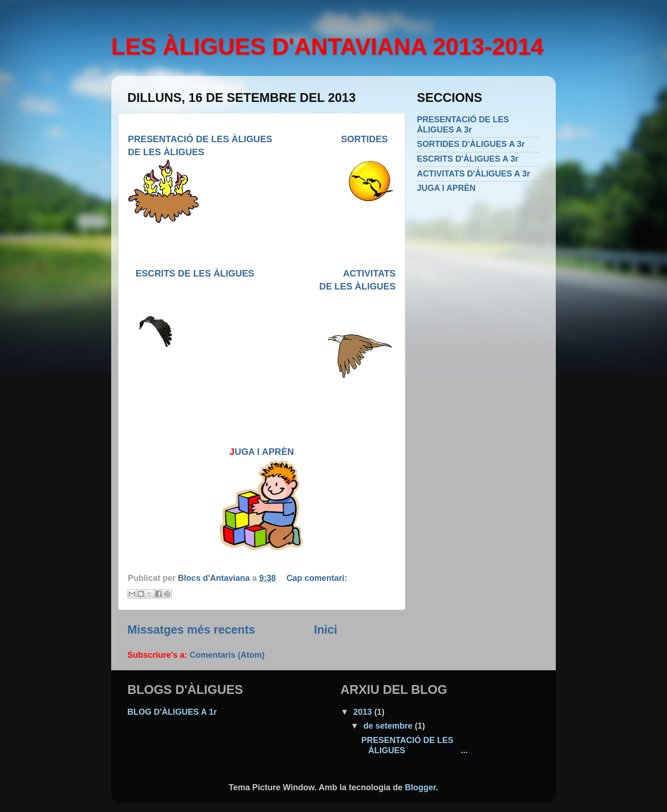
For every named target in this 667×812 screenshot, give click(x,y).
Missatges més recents (191, 629)
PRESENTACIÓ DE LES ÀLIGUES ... (415, 745)
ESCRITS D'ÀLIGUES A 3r (468, 159)
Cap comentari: (317, 578)
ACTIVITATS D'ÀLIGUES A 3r (473, 174)
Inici (326, 629)
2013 (364, 712)
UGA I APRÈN (264, 452)
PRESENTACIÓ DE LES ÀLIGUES (200, 139)
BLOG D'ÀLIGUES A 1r (172, 712)
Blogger (420, 787)
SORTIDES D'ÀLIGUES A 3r (471, 144)
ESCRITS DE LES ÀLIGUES (239, 273)
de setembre (389, 726)
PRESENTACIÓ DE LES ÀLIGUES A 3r (463, 125)
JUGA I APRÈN (446, 188)
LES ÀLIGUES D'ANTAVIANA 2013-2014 (327, 47)
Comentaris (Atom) (227, 655)
